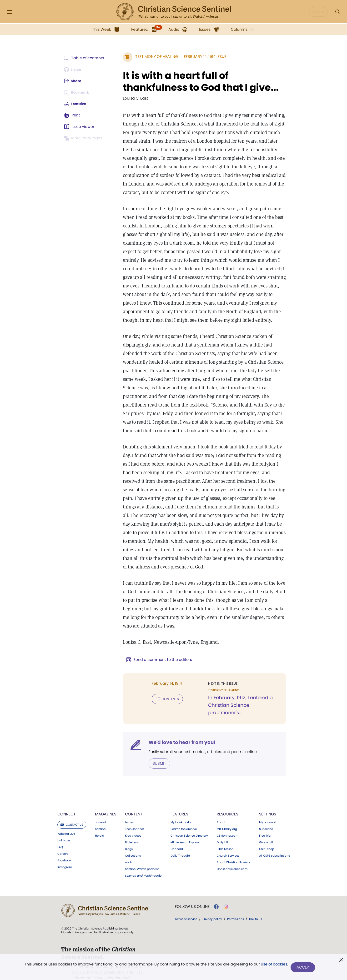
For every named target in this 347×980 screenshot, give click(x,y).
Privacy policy (212, 903)
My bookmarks (181, 806)
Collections (133, 839)
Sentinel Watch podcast (142, 853)
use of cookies (274, 966)
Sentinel (101, 813)
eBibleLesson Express (185, 826)
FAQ (60, 831)
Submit (153, 747)
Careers (63, 838)
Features (179, 798)
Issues (129, 806)
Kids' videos (133, 819)
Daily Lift (222, 826)
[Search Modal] (337, 12)
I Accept (304, 967)
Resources (227, 798)
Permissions (236, 903)
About (221, 806)
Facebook (64, 844)
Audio (129, 846)
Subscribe (266, 813)
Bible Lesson (225, 833)
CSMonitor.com (228, 819)
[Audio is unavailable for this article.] (74, 70)
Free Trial (265, 819)
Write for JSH (66, 818)
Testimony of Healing (151, 57)
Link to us (64, 824)
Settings (268, 798)
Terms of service (186, 903)
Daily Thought (180, 839)
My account (267, 806)
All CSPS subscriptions (274, 839)
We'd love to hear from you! (176, 726)
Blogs (129, 833)
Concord (177, 833)
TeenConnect (134, 813)
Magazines (106, 798)
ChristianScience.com (232, 853)
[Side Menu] (10, 12)
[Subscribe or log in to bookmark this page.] (78, 92)
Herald (100, 819)
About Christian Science (234, 846)
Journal (100, 806)
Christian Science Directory (189, 819)
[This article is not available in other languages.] (84, 138)
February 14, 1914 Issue (199, 57)
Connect (66, 798)
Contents (161, 690)
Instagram (65, 851)
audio (143, 859)
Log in (319, 12)
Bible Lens (132, 826)
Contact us (72, 808)
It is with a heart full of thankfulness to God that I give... (195, 81)
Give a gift (266, 826)
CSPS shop (267, 833)
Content (134, 798)
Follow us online (192, 890)
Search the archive (184, 813)
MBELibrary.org (227, 813)
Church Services (228, 839)
